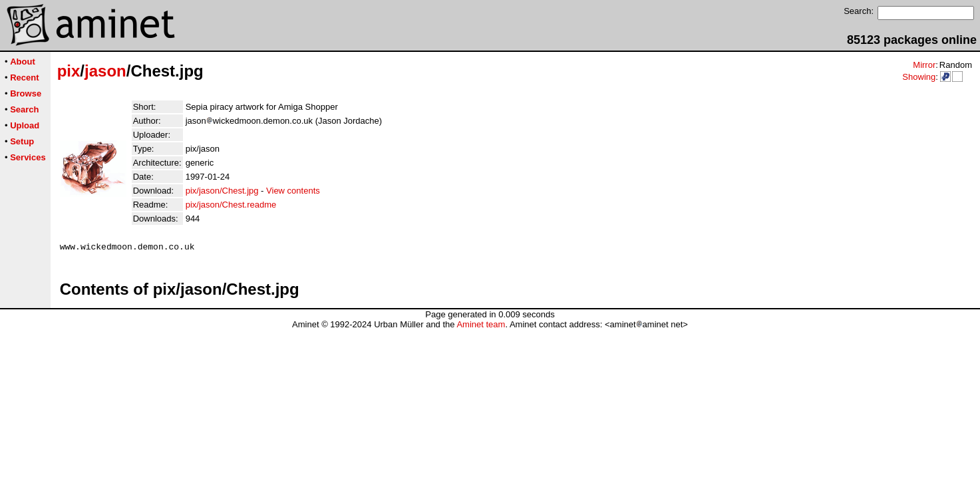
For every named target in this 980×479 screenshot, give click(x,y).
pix (69, 71)
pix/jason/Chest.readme (231, 205)
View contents (293, 191)
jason (105, 71)
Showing (919, 77)
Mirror (924, 65)
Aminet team (481, 326)
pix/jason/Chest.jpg (222, 191)
